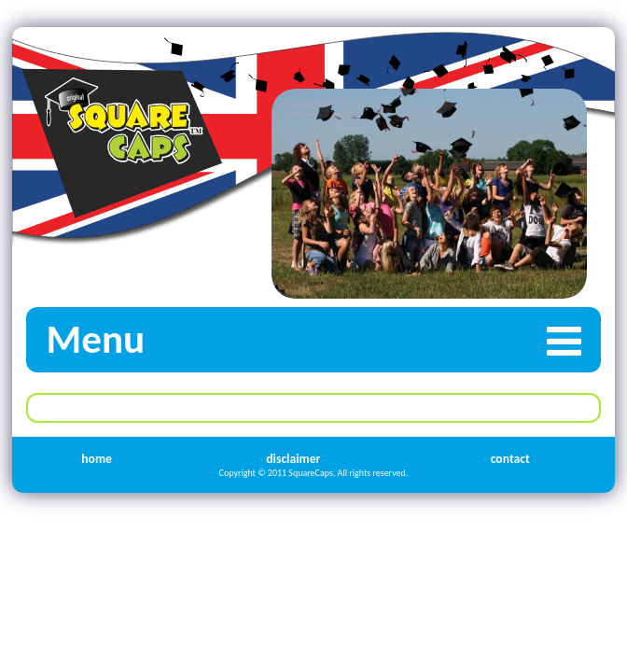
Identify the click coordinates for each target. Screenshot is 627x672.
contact (510, 459)
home (97, 459)
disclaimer (293, 459)
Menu (323, 339)
